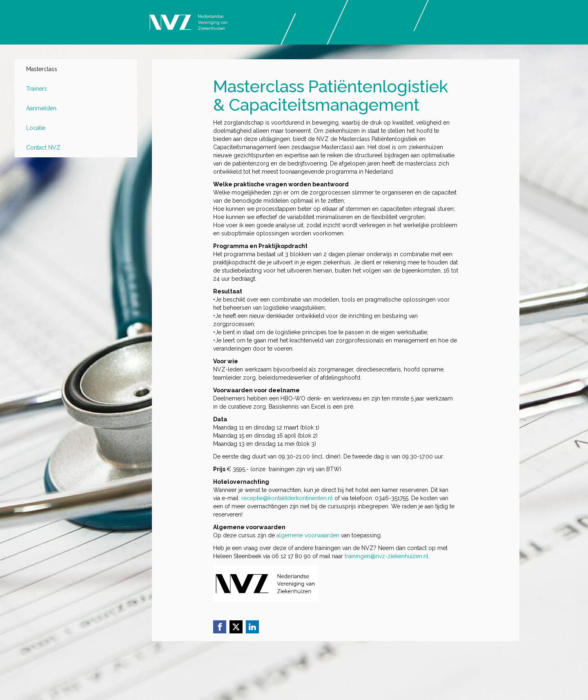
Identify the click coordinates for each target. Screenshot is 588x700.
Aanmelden (41, 108)
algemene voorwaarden (308, 535)
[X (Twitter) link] (236, 627)
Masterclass (42, 69)
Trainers (37, 89)
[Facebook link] (220, 627)
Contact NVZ (43, 148)
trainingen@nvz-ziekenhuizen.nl (386, 556)
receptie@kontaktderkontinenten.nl (287, 498)
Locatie (36, 128)
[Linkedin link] (252, 627)
